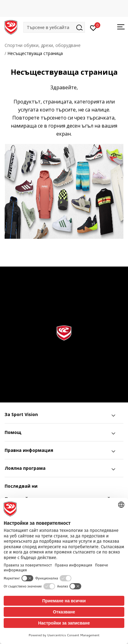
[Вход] (93, 27)
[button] (54, 27)
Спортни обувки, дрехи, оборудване (43, 45)
